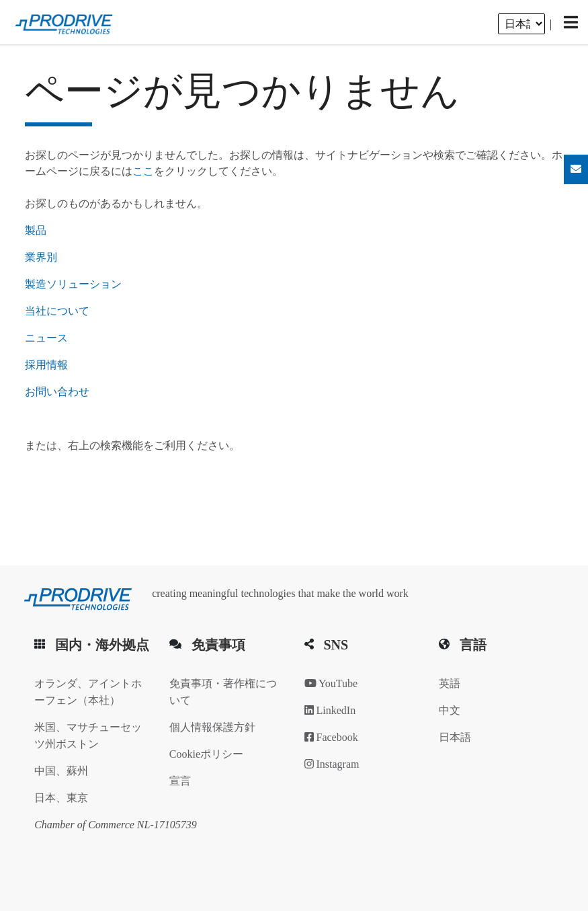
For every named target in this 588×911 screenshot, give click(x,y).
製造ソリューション (73, 284)
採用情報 (46, 365)
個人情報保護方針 (212, 727)
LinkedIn (330, 710)
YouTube (331, 683)
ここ (143, 171)
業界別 (41, 257)
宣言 (180, 781)
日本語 (455, 737)
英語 (450, 683)
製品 (36, 230)
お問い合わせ (57, 392)
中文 (450, 710)
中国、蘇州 (61, 771)
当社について (57, 311)
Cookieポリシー (206, 754)
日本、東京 (61, 798)
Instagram (332, 764)
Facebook (331, 737)
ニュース (46, 338)
